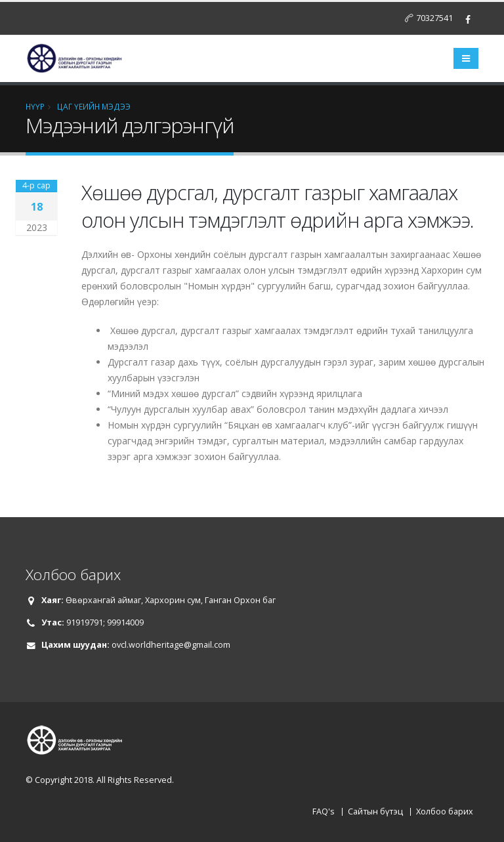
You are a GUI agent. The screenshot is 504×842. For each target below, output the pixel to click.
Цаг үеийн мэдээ (94, 106)
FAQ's (324, 811)
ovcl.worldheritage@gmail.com (171, 645)
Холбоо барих (445, 811)
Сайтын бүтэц (375, 811)
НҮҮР (35, 106)
